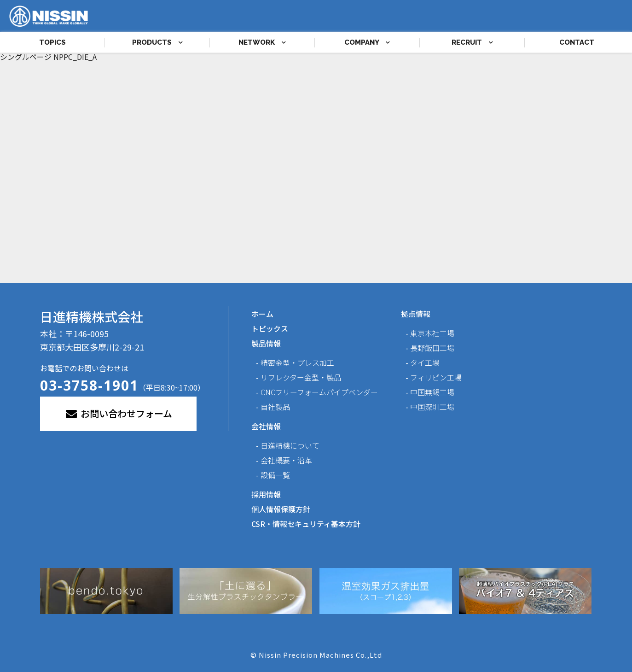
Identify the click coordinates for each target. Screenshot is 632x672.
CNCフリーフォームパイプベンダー (319, 392)
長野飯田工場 (432, 348)
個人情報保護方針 (281, 509)
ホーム (262, 314)
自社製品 (275, 407)
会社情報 (266, 426)
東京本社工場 (432, 333)
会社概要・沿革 (286, 460)
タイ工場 (425, 362)
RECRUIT (472, 42)
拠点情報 (416, 314)
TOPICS (52, 42)
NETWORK (262, 42)
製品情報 (266, 343)
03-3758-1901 (89, 385)
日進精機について (290, 445)
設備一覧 (275, 475)
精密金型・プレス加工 (297, 362)
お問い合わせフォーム (118, 413)
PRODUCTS (157, 42)
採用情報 (266, 494)
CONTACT (577, 42)
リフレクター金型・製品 (301, 377)
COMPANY (367, 42)
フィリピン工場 (436, 377)
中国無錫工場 (432, 392)
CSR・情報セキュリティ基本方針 (306, 524)
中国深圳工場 (432, 407)
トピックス (270, 328)
